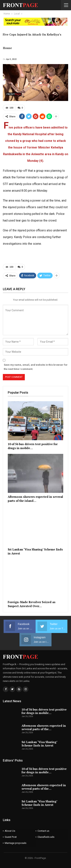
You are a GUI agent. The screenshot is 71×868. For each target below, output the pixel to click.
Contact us (43, 831)
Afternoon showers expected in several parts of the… (44, 727)
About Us (10, 831)
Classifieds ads (46, 837)
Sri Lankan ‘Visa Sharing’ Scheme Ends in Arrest (39, 744)
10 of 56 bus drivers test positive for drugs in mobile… (44, 711)
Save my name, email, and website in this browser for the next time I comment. (36, 367)
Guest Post (11, 837)
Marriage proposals (16, 843)
